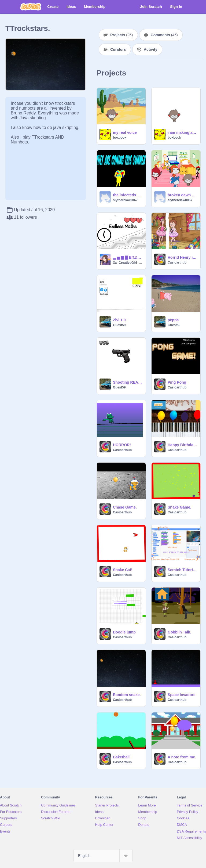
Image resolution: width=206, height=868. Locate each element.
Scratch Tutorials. (182, 570)
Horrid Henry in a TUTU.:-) (182, 257)
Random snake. (127, 695)
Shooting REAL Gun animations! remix (128, 382)
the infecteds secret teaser (128, 195)
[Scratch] (31, 7)
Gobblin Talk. (179, 632)
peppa (173, 320)
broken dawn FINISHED (182, 195)
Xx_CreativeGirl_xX (128, 263)
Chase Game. (125, 507)
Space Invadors (182, 695)
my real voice (125, 132)
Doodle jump (124, 632)
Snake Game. (179, 507)
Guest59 (119, 325)
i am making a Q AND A (182, 132)
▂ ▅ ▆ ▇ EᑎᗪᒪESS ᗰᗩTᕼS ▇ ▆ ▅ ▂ (128, 257)
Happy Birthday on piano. (182, 445)
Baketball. (122, 757)
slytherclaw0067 (125, 200)
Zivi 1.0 (119, 320)
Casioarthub (177, 262)
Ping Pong (177, 382)
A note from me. (182, 757)
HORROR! (122, 445)
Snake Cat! (123, 570)
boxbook (120, 138)
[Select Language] (103, 856)
